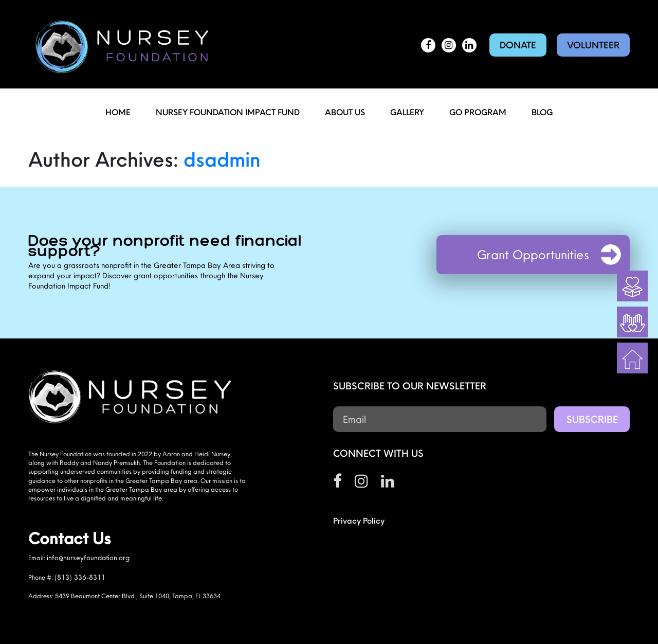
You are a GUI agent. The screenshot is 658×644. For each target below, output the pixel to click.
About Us (345, 112)
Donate (518, 45)
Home (118, 112)
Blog (542, 112)
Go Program (478, 112)
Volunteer (593, 45)
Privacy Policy (359, 521)
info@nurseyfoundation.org (88, 558)
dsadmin (222, 159)
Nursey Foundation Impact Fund (228, 112)
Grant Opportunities (533, 255)
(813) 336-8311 (80, 577)
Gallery (407, 112)
